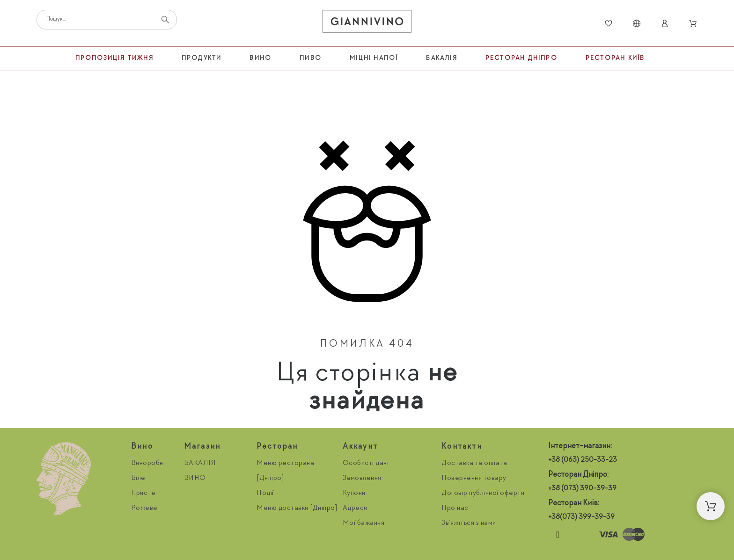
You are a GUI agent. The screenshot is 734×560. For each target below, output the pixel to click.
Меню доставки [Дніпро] (297, 509)
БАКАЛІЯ (200, 464)
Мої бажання (364, 524)
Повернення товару (474, 479)
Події (265, 494)
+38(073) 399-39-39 (581, 517)
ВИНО (195, 479)
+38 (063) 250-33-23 (583, 460)
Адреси (355, 509)
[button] (711, 506)
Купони (354, 494)
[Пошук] (107, 20)
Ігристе (143, 494)
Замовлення (362, 479)
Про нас (455, 509)
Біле (138, 479)
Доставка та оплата (474, 464)
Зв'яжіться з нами (469, 524)
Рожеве (144, 509)
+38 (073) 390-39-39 (582, 489)
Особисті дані (366, 464)
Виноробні (148, 464)
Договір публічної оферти (483, 494)
